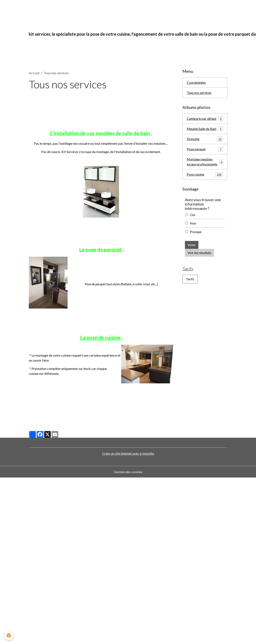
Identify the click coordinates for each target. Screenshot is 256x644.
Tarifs (190, 279)
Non (193, 223)
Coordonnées (196, 82)
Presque (196, 232)
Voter (192, 245)
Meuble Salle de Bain (205, 129)
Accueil (34, 73)
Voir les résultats (199, 253)
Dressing (205, 139)
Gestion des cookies (128, 472)
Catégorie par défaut (205, 119)
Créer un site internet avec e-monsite (128, 453)
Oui (192, 215)
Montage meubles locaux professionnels (205, 162)
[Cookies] (9, 635)
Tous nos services (199, 93)
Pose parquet (205, 149)
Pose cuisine (205, 174)
